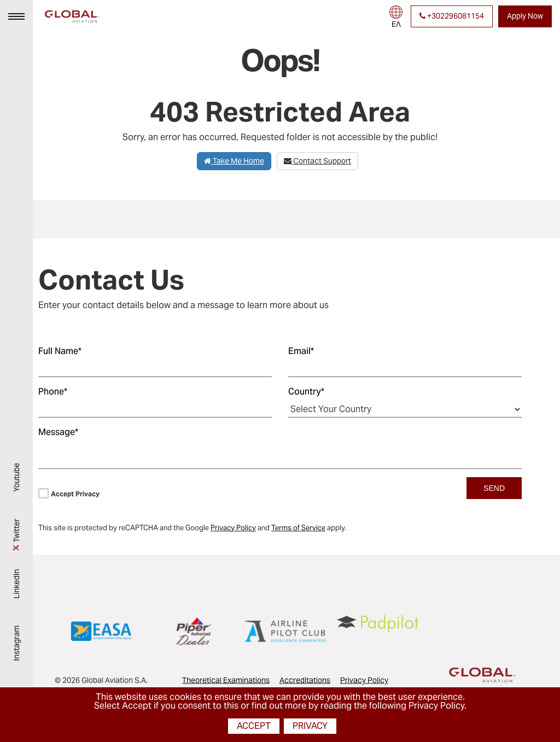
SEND (494, 488)
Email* (301, 351)
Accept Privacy (75, 494)
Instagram (16, 648)
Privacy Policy (364, 680)
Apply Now (525, 16)
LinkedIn (16, 588)
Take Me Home (234, 161)
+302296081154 (452, 16)
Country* (306, 392)
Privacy (310, 726)
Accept (254, 726)
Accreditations (305, 680)
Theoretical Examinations (226, 680)
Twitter (16, 535)
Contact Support (317, 161)
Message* (58, 432)
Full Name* (60, 351)
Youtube (16, 482)
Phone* (53, 392)
